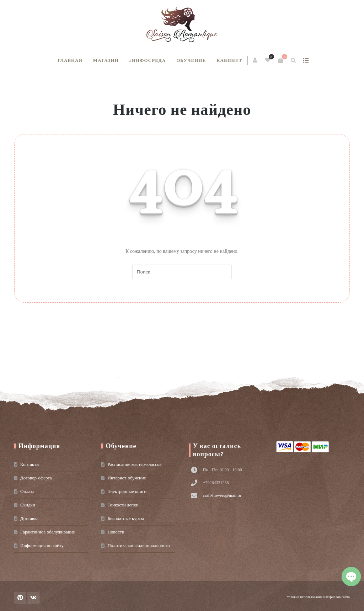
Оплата (27, 491)
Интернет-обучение (127, 478)
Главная (70, 60)
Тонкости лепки (123, 505)
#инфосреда (148, 60)
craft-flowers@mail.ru (222, 495)
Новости (116, 532)
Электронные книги (127, 491)
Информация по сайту (42, 545)
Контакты (30, 464)
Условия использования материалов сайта (318, 597)
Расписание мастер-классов (134, 464)
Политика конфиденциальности (138, 545)
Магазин (106, 60)
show (306, 60)
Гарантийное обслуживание (47, 532)
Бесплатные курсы (125, 518)
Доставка (29, 518)
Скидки (28, 505)
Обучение (191, 60)
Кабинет (229, 60)
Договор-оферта (36, 478)
